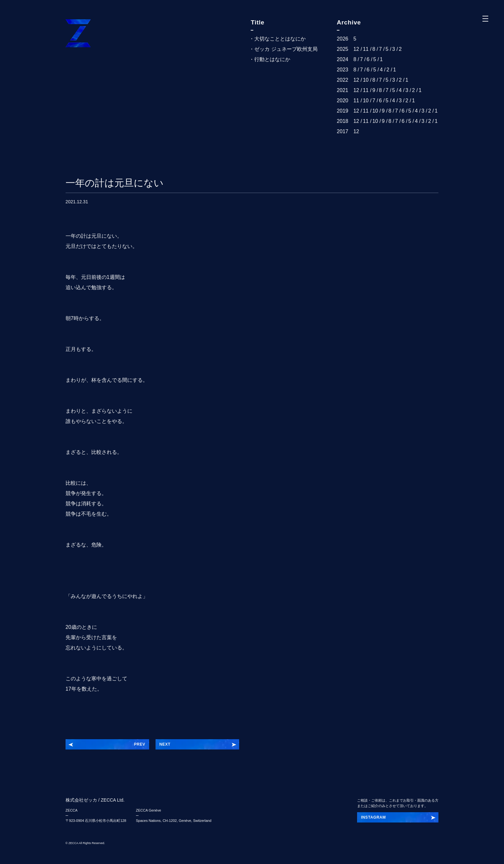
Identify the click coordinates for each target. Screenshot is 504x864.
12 (356, 49)
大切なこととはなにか (280, 39)
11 (366, 49)
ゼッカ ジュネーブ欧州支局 (286, 49)
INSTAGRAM (373, 817)
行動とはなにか (272, 59)
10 (366, 80)
